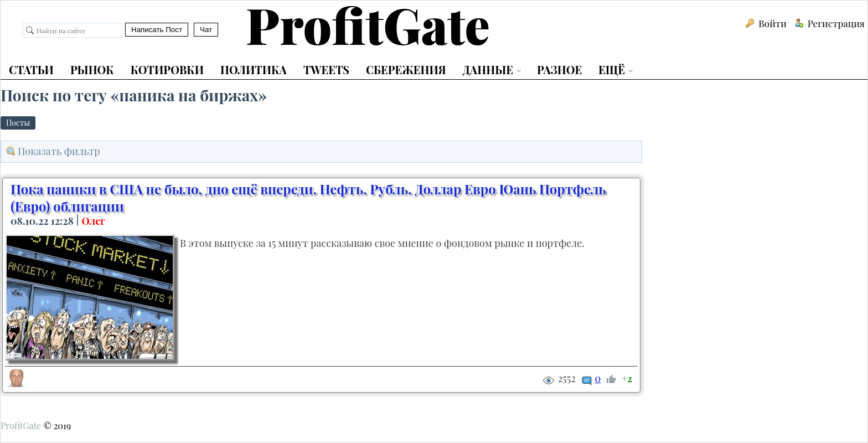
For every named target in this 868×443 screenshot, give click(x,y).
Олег (93, 221)
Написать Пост (157, 30)
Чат (206, 30)
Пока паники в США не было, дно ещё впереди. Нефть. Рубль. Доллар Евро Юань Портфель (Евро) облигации (308, 197)
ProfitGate (21, 426)
